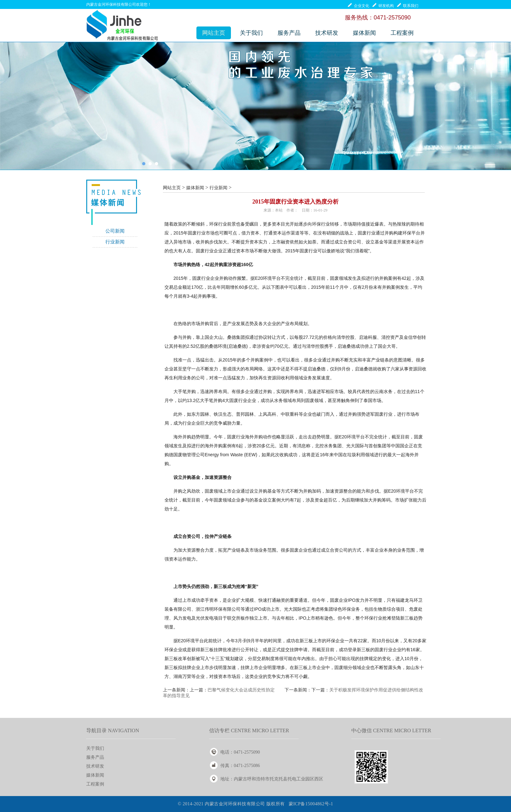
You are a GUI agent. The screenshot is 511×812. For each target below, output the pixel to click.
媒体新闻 (364, 33)
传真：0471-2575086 (240, 766)
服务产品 (289, 33)
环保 (317, 224)
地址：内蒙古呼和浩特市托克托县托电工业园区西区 (272, 779)
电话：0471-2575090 (240, 752)
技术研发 (327, 33)
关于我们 (251, 33)
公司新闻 (115, 231)
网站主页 (214, 33)
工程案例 (402, 33)
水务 (278, 400)
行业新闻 (115, 242)
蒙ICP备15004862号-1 (311, 804)
